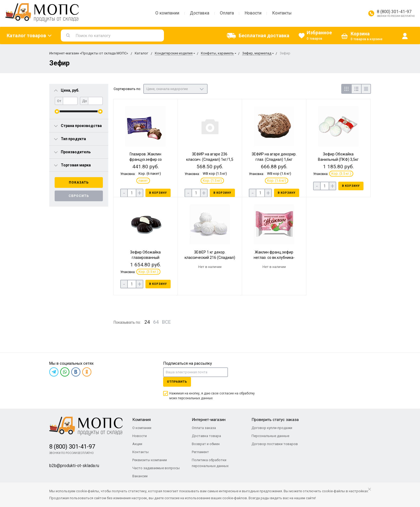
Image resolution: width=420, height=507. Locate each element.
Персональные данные (270, 436)
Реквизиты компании (150, 460)
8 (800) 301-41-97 (394, 12)
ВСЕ (166, 322)
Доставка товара (206, 436)
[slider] (57, 111)
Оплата (227, 13)
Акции (137, 444)
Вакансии (140, 476)
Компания (142, 420)
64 (156, 322)
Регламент (200, 452)
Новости (253, 13)
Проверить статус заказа (275, 420)
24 (147, 322)
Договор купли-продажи (272, 428)
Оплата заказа (204, 428)
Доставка (200, 13)
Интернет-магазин (209, 420)
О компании (167, 13)
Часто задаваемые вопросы (156, 468)
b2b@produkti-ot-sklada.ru (74, 466)
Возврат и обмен (206, 444)
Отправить (177, 382)
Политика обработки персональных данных (210, 463)
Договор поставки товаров (275, 444)
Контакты (282, 13)
